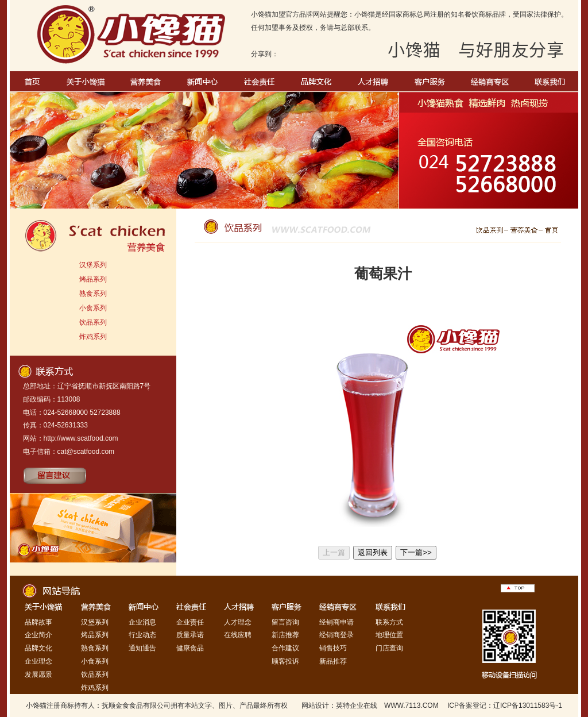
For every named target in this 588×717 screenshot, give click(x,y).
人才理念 (238, 622)
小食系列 (93, 308)
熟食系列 (93, 294)
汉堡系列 (93, 265)
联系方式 (389, 622)
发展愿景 (38, 674)
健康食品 (190, 648)
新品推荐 (333, 661)
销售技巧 (333, 648)
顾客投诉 (285, 661)
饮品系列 (93, 322)
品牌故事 (38, 622)
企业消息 (142, 622)
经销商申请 (336, 622)
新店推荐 (285, 635)
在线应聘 (238, 635)
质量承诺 (190, 635)
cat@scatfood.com (86, 452)
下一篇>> (416, 552)
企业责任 (190, 622)
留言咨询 (285, 622)
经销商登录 (336, 635)
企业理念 (38, 661)
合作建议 (285, 648)
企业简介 (38, 635)
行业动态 (142, 635)
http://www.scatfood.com (81, 438)
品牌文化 (38, 648)
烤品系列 (93, 279)
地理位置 (389, 635)
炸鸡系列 (93, 337)
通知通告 (142, 648)
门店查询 (389, 648)
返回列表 (373, 552)
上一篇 (334, 552)
